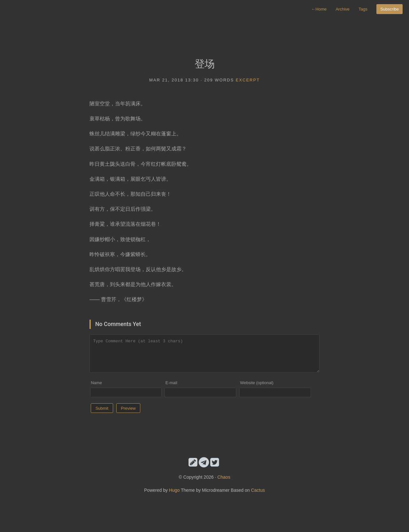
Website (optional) (257, 383)
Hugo (174, 490)
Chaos (224, 477)
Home (319, 9)
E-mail (171, 383)
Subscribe (390, 9)
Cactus (258, 490)
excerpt (248, 80)
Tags (363, 9)
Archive (342, 9)
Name (96, 383)
